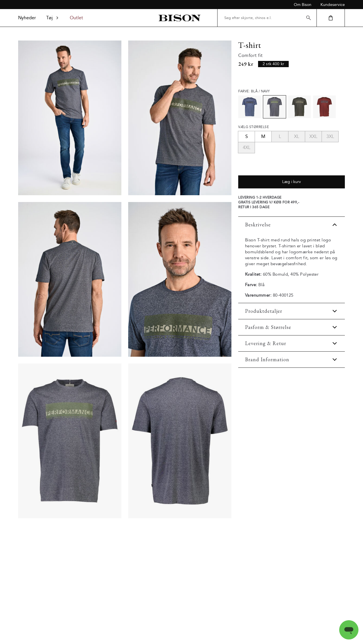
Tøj (53, 18)
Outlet (76, 18)
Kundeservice (333, 5)
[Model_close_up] (180, 279)
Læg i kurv (292, 182)
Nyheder (27, 18)
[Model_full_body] (70, 118)
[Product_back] (180, 441)
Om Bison (303, 5)
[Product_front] (70, 441)
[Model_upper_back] (70, 279)
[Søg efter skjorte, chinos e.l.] (267, 18)
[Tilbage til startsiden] (179, 18)
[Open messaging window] (349, 630)
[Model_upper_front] (180, 118)
